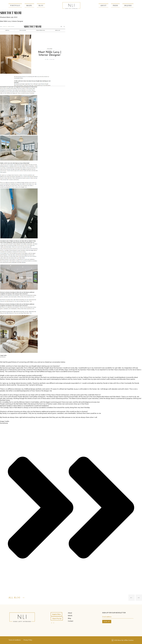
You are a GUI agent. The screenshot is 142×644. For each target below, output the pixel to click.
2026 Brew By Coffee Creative (123, 640)
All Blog (16, 598)
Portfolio (15, 6)
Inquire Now (56, 614)
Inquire (128, 6)
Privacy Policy (28, 640)
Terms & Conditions (15, 640)
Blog (41, 6)
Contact (71, 621)
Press (115, 6)
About (103, 6)
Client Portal (57, 619)
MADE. (29, 6)
